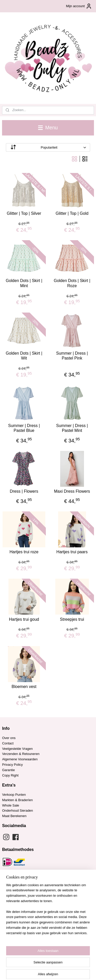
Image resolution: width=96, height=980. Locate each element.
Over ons (9, 738)
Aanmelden (15, 941)
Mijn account (79, 6)
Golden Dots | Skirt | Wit (24, 356)
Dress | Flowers (24, 491)
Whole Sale (10, 805)
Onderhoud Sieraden (18, 811)
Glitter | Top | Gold (72, 213)
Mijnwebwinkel (56, 971)
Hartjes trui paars (72, 552)
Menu (48, 128)
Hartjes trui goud (24, 619)
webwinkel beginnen (74, 962)
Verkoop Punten (14, 795)
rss (57, 962)
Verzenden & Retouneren (21, 754)
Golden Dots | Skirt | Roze (72, 283)
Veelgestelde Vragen (17, 749)
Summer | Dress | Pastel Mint (72, 428)
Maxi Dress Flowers (72, 491)
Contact (8, 743)
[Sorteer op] (48, 147)
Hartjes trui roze (24, 552)
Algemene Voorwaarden (20, 759)
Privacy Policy (12, 765)
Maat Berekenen (14, 816)
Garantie (9, 770)
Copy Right (10, 775)
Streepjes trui (72, 619)
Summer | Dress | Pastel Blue (24, 428)
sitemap (48, 962)
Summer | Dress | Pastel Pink (72, 356)
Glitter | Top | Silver (24, 213)
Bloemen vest (24, 687)
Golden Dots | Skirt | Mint (24, 283)
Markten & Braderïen (17, 800)
